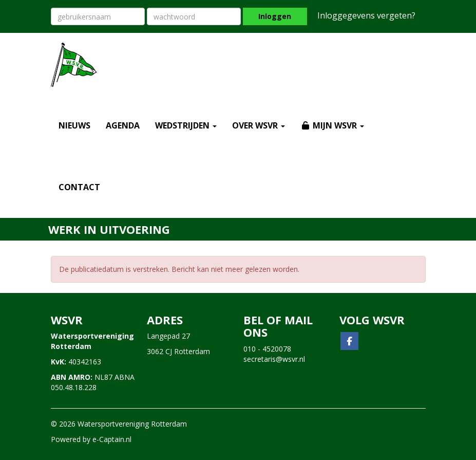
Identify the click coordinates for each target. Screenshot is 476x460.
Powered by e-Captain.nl (91, 439)
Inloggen (275, 16)
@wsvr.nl (274, 359)
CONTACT (79, 187)
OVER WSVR (259, 125)
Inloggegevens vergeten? (366, 15)
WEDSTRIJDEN (186, 125)
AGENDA (123, 125)
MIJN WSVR (332, 125)
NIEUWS (74, 125)
